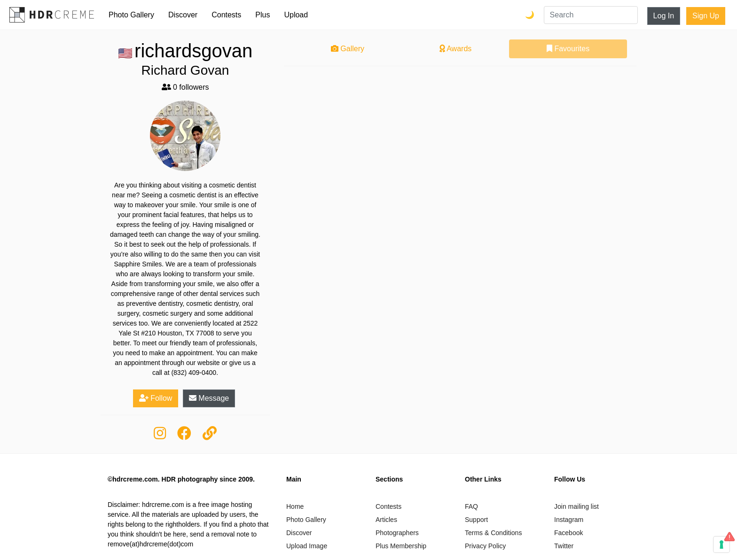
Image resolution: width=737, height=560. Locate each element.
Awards (456, 49)
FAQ (471, 506)
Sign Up (706, 16)
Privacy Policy (485, 546)
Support (476, 520)
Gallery (348, 49)
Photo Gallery (131, 15)
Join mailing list (576, 506)
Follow (156, 398)
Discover (183, 15)
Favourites (568, 49)
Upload (296, 15)
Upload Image (307, 546)
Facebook (568, 533)
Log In (664, 16)
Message (209, 398)
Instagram (569, 520)
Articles (386, 520)
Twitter (564, 546)
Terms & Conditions (493, 533)
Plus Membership (401, 546)
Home (295, 506)
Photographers (397, 533)
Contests (226, 15)
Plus (263, 15)
